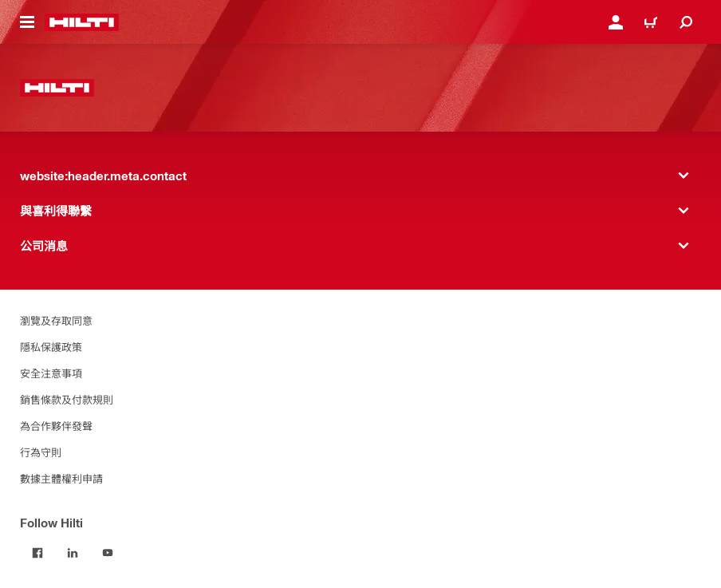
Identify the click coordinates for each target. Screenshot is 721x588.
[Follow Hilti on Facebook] (37, 553)
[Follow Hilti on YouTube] (108, 553)
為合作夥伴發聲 (56, 426)
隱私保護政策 (51, 347)
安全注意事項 (51, 373)
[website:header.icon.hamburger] (27, 22)
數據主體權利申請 (61, 478)
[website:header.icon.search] (686, 22)
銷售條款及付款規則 (67, 399)
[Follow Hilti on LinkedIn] (73, 553)
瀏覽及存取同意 (56, 320)
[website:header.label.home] (82, 22)
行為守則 (41, 452)
